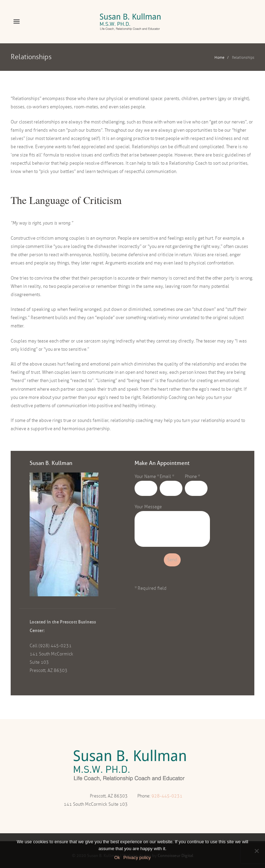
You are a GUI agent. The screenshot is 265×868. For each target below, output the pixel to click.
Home (219, 57)
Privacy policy (137, 858)
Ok (117, 858)
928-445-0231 (167, 796)
